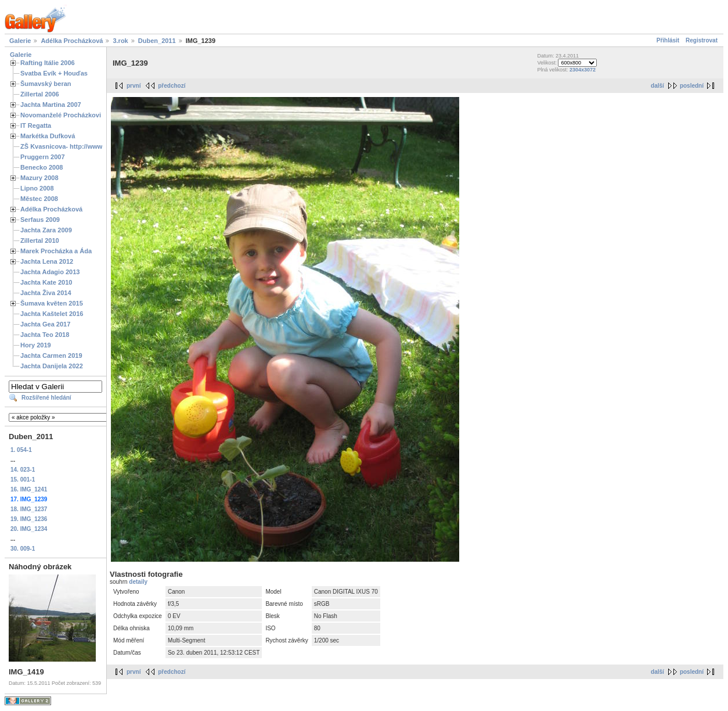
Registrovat (702, 40)
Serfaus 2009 (40, 220)
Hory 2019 (36, 345)
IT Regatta (36, 125)
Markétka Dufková (48, 136)
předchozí (172, 86)
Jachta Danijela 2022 (52, 366)
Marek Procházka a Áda (56, 251)
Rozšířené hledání (46, 398)
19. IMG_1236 (29, 519)
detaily (138, 582)
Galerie (20, 41)
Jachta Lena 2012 (47, 261)
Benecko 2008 (42, 167)
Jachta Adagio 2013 (50, 272)
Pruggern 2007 (43, 157)
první (134, 86)
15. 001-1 (23, 480)
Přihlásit (668, 40)
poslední (692, 86)
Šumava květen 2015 (52, 303)
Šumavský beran (46, 84)
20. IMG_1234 (29, 529)
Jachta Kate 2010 (46, 282)
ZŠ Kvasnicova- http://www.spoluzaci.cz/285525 (93, 146)
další (657, 86)
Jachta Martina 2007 (51, 105)
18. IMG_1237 (29, 509)
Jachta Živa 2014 (46, 293)
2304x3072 (583, 70)
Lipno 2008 (37, 188)
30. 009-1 (23, 549)
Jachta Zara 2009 (46, 230)
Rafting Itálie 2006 (48, 63)
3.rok (120, 41)
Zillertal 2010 (40, 240)
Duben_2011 (157, 41)
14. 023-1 (23, 470)
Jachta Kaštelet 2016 (52, 314)
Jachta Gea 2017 (45, 324)
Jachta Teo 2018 (45, 335)
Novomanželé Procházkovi (61, 115)
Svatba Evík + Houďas (54, 73)
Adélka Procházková (72, 41)
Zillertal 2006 (40, 94)
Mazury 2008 (39, 178)
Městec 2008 (39, 199)
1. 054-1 (21, 450)
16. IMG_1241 (29, 489)
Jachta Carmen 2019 (51, 355)
